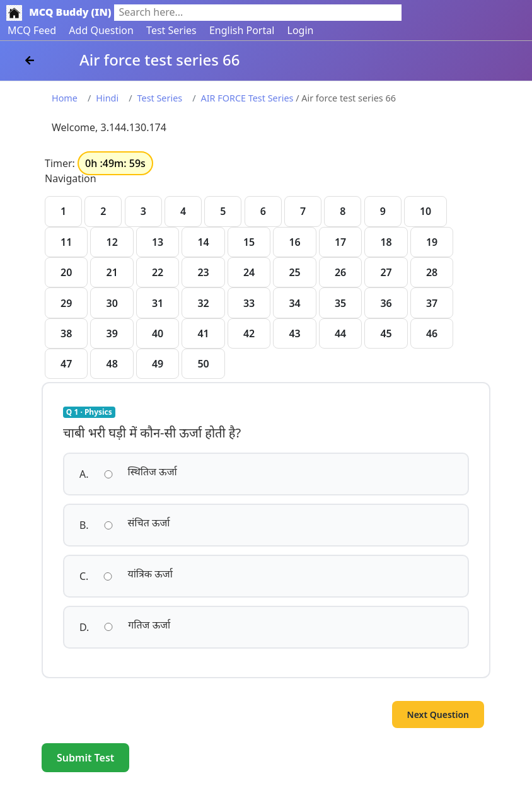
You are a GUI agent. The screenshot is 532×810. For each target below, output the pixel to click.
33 (249, 303)
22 (158, 272)
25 (294, 272)
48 (112, 364)
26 (340, 272)
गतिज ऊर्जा (149, 625)
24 (249, 272)
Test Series (171, 30)
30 (112, 303)
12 (112, 242)
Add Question (101, 30)
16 (294, 242)
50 (203, 364)
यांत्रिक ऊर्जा (150, 574)
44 (340, 333)
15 (249, 242)
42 (249, 333)
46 (432, 333)
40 (158, 333)
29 (66, 303)
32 (203, 303)
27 (386, 272)
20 (66, 272)
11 (66, 242)
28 (432, 272)
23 (203, 272)
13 (158, 242)
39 (112, 333)
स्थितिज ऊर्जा (153, 472)
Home (65, 98)
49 (158, 364)
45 (386, 333)
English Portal (242, 30)
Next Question (438, 715)
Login (301, 30)
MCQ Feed (32, 30)
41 (203, 333)
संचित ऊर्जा (149, 523)
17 (340, 242)
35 (340, 303)
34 (294, 303)
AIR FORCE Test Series (247, 98)
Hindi (107, 98)
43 (294, 333)
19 (432, 242)
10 (425, 211)
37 (432, 303)
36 (386, 303)
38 (66, 333)
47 (66, 364)
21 (112, 272)
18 (386, 242)
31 (158, 303)
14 (203, 242)
